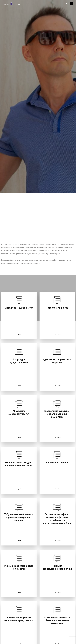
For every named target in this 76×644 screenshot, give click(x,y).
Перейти (20, 334)
